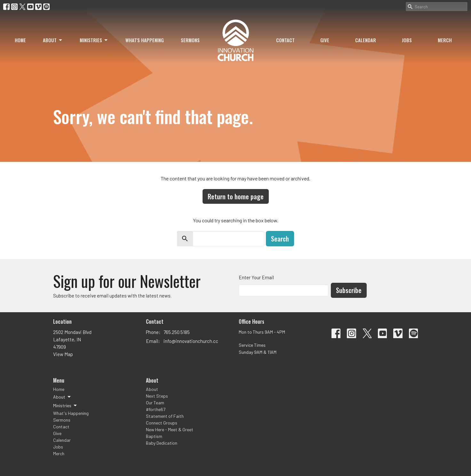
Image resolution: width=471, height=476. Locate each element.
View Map (63, 354)
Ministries (94, 40)
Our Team (155, 403)
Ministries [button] (65, 406)
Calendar (366, 40)
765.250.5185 (177, 332)
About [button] (62, 397)
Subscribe (349, 290)
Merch (445, 40)
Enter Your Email (256, 277)
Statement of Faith (165, 416)
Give (325, 40)
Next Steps (157, 396)
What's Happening (145, 40)
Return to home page (236, 196)
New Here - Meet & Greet (170, 429)
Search (280, 239)
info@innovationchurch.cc (191, 341)
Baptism (154, 436)
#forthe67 (156, 409)
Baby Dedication (162, 443)
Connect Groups (162, 423)
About (53, 40)
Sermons (190, 40)
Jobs (407, 40)
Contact (285, 40)
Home (20, 40)
